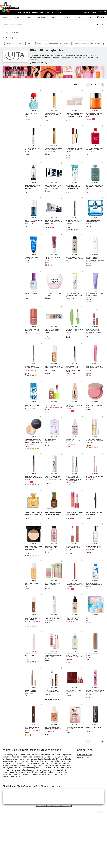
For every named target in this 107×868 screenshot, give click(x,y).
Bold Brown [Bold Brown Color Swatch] (69, 230)
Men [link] (29, 17)
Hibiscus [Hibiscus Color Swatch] (31, 662)
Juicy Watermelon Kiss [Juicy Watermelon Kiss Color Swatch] (95, 447)
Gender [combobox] (12, 110)
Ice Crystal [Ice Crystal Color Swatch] (92, 447)
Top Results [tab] (10, 38)
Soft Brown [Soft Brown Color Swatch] (31, 735)
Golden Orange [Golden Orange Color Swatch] (31, 556)
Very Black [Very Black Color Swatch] (69, 337)
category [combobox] (12, 99)
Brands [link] (89, 17)
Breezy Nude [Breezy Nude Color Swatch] (49, 339)
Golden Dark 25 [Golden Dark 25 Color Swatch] (31, 449)
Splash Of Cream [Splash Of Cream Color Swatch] (49, 412)
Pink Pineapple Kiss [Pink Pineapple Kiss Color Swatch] (97, 447)
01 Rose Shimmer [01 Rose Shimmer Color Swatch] (87, 375)
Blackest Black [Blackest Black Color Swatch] (51, 700)
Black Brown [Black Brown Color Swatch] (49, 700)
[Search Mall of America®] (49, 25)
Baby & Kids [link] (41, 17)
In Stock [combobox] (12, 85)
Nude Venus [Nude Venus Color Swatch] (36, 375)
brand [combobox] (12, 104)
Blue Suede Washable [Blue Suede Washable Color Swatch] (54, 700)
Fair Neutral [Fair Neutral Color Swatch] (28, 626)
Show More (34, 60)
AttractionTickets (104, 12)
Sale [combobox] (12, 126)
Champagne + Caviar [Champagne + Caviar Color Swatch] (25, 484)
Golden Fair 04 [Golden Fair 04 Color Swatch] (36, 449)
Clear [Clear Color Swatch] (25, 662)
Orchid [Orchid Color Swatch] (33, 662)
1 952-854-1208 (38, 63)
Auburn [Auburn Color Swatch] (25, 735)
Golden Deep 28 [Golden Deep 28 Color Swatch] (33, 449)
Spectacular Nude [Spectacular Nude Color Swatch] (69, 158)
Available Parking (90, 12)
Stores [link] (77, 17)
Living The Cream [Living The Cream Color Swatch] (46, 412)
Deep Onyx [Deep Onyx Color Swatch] (72, 230)
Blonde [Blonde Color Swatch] (28, 735)
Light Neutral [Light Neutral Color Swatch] (31, 626)
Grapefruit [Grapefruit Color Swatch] (28, 662)
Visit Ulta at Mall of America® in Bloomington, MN (53, 806)
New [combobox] (12, 93)
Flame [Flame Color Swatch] (67, 158)
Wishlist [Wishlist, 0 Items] (100, 17)
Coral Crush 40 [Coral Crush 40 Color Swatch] (49, 265)
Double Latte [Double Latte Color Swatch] (28, 484)
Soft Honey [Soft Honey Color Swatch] (36, 556)
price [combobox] (12, 120)
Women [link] (18, 17)
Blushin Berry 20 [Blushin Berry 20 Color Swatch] (46, 265)
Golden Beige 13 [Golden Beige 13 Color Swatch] (28, 449)
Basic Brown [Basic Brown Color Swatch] (25, 556)
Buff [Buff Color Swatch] (25, 375)
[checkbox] (8, 43)
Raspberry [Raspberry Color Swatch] (36, 662)
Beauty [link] (55, 17)
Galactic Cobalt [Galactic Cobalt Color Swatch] (74, 230)
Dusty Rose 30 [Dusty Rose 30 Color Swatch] (51, 265)
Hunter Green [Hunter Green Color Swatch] (77, 230)
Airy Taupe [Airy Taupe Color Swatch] (46, 339)
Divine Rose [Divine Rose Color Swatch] (31, 375)
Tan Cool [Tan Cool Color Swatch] (36, 626)
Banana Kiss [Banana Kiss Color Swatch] (87, 447)
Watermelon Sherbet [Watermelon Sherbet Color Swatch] (90, 302)
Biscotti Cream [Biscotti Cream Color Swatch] (67, 230)
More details (83, 758)
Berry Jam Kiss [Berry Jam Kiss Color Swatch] (90, 447)
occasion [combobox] (12, 131)
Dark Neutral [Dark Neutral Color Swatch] (25, 626)
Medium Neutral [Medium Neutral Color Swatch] (33, 626)
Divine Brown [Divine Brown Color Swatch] (28, 375)
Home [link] (66, 17)
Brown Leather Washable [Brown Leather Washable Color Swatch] (56, 700)
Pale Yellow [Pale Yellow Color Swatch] (33, 556)
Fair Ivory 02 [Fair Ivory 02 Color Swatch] (25, 449)
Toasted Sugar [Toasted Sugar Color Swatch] (87, 302)
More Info (52, 63)
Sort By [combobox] (29, 85)
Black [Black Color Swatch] (67, 337)
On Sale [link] (6, 17)
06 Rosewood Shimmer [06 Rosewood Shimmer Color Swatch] (90, 375)
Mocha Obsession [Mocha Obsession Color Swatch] (33, 375)
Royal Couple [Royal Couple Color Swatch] (36, 484)
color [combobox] (12, 115)
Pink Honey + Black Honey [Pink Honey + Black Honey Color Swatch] (33, 484)
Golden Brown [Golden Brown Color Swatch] (28, 556)
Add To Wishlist (41, 91)
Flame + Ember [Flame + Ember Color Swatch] (31, 484)
